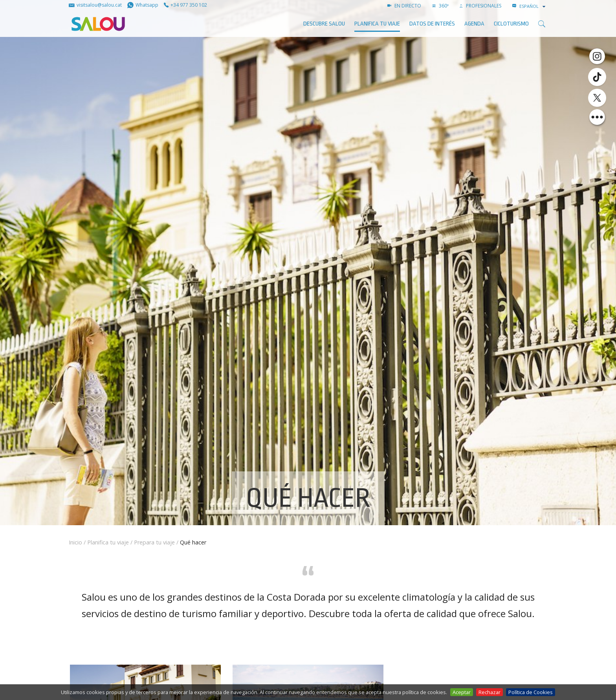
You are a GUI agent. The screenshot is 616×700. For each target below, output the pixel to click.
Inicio (75, 542)
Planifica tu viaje (377, 24)
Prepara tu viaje (154, 542)
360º (440, 6)
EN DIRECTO (404, 6)
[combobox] (533, 6)
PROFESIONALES (480, 6)
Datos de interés (432, 24)
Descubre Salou (324, 24)
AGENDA (474, 24)
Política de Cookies (531, 692)
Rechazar (489, 692)
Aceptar (462, 692)
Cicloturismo (511, 24)
